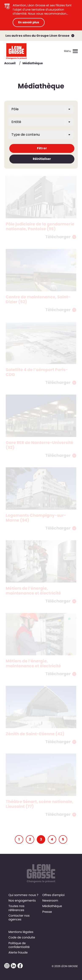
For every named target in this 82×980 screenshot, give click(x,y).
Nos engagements (22, 900)
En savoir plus (29, 22)
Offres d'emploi (53, 895)
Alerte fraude (18, 952)
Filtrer (42, 148)
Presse (47, 912)
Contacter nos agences (19, 917)
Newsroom (50, 900)
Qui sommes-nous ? (23, 895)
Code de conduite (22, 937)
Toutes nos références (16, 908)
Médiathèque (52, 906)
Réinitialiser (42, 159)
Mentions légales (21, 932)
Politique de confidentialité (19, 945)
